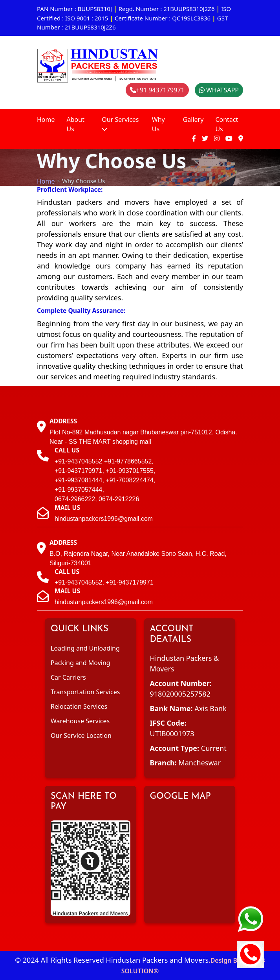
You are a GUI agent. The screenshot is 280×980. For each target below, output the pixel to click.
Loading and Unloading (85, 648)
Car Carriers (68, 677)
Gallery (193, 120)
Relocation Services (79, 706)
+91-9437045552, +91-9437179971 (104, 582)
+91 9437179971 (157, 90)
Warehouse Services (80, 721)
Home (46, 120)
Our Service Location (81, 735)
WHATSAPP (219, 90)
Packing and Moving (81, 663)
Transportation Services (85, 692)
